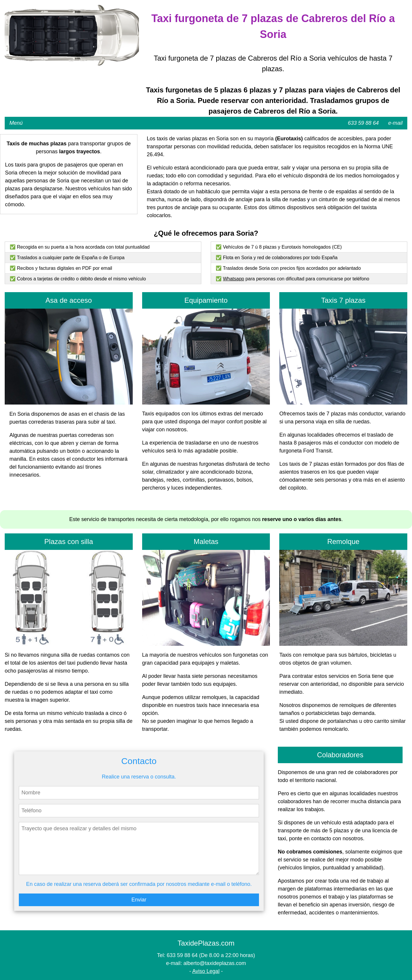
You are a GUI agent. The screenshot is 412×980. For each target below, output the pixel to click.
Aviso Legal (206, 971)
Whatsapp (233, 279)
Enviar (139, 900)
